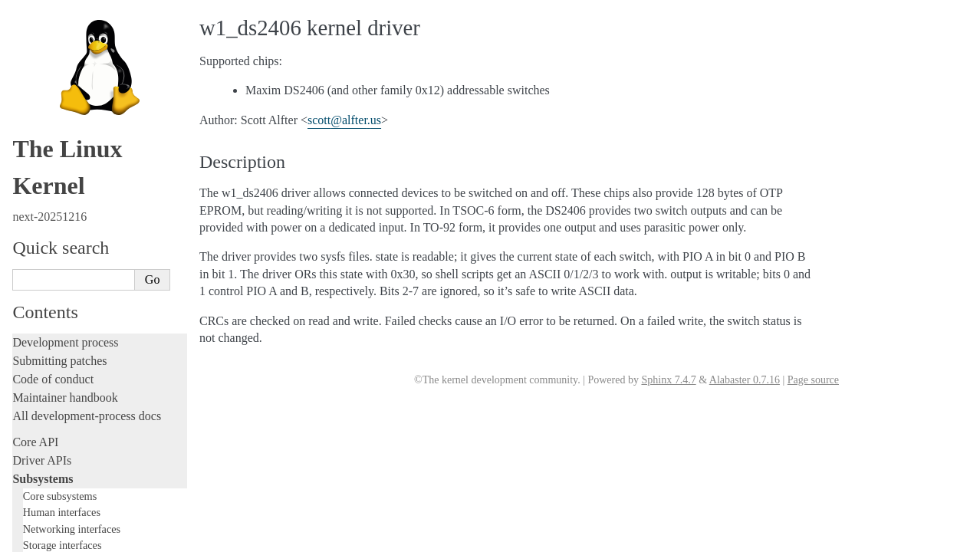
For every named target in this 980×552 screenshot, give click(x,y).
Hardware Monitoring (77, 68)
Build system (44, 467)
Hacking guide (48, 348)
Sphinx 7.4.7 (668, 380)
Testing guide (45, 330)
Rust (23, 422)
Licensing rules (50, 275)
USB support (59, 142)
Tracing (31, 367)
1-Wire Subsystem (72, 23)
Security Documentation (82, 98)
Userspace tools (51, 503)
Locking (33, 249)
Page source (813, 380)
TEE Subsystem (65, 232)
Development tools (59, 312)
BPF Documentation (74, 128)
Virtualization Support (77, 53)
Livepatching (44, 404)
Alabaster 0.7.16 (745, 380)
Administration (49, 448)
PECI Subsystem (67, 202)
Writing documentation (69, 293)
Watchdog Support (70, 38)
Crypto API (56, 112)
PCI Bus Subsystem (72, 158)
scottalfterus (344, 120)
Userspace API (49, 522)
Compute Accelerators (77, 82)
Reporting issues (53, 485)
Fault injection (48, 385)
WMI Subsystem (67, 217)
